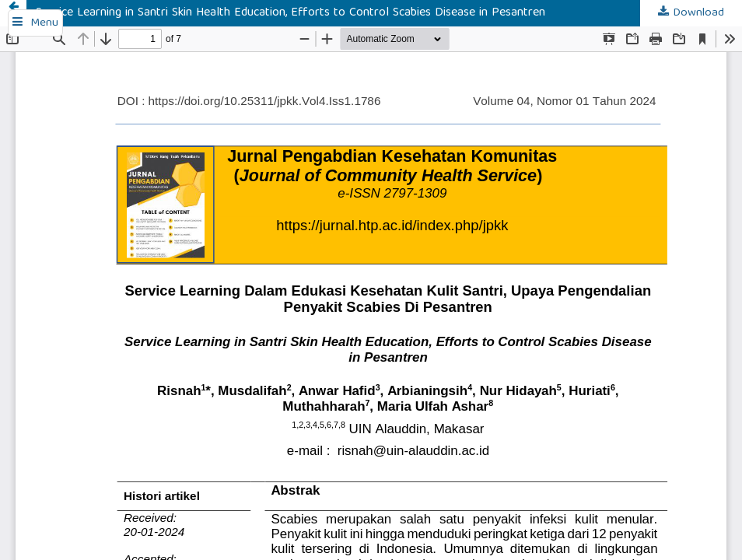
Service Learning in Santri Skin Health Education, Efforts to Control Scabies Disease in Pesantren (290, 13)
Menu (44, 23)
